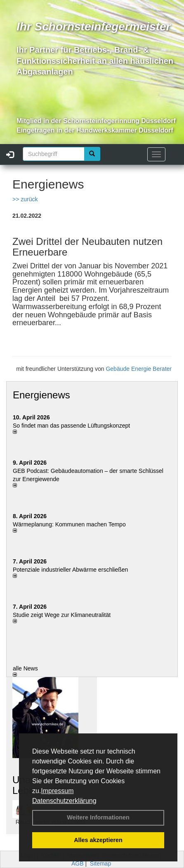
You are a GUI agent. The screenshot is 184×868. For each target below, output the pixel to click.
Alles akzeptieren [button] (98, 840)
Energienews (41, 395)
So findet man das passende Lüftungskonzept (71, 426)
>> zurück (25, 199)
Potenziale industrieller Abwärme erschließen (70, 570)
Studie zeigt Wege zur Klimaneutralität (62, 615)
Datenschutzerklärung (64, 801)
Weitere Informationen (98, 817)
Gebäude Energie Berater (139, 369)
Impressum (57, 791)
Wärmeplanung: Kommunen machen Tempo (69, 524)
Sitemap (100, 863)
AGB (78, 863)
